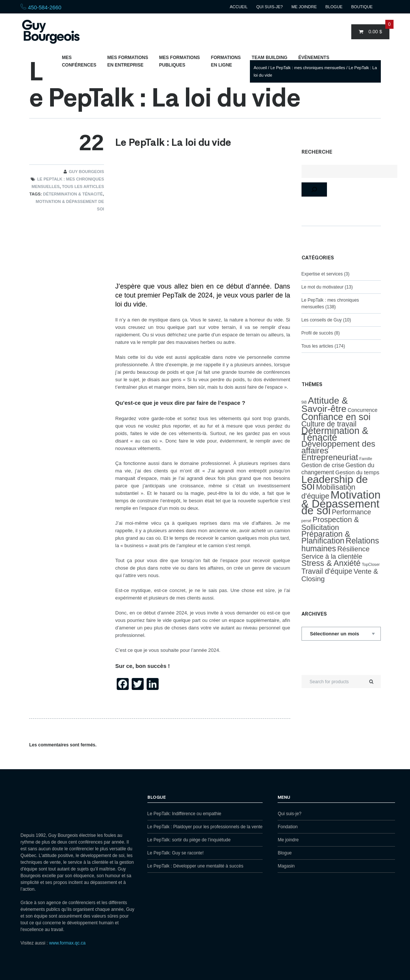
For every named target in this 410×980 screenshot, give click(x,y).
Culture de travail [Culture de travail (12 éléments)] (329, 424)
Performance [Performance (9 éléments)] (351, 512)
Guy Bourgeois (86, 172)
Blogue (334, 7)
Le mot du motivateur (323, 287)
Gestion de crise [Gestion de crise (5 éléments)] (323, 465)
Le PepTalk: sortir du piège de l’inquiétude (189, 840)
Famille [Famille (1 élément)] (366, 459)
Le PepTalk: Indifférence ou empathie (184, 814)
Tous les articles (83, 187)
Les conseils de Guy (322, 320)
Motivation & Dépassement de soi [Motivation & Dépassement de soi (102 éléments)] (341, 503)
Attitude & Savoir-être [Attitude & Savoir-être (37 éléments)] (325, 405)
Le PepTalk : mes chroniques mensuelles (308, 68)
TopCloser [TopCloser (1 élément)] (371, 564)
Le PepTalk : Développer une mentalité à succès (195, 866)
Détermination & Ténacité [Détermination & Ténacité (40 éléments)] (335, 434)
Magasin (286, 866)
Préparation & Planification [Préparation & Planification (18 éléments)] (326, 537)
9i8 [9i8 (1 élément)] (304, 402)
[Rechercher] (314, 189)
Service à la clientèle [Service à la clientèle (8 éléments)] (332, 557)
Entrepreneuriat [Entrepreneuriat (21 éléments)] (330, 457)
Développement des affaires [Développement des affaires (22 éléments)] (339, 447)
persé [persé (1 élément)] (307, 521)
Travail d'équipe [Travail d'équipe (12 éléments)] (327, 571)
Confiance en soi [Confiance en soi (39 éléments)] (336, 417)
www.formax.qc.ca (67, 943)
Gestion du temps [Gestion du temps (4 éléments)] (357, 472)
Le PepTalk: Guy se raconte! (176, 853)
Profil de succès (317, 333)
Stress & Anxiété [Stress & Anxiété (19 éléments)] (331, 563)
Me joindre (304, 7)
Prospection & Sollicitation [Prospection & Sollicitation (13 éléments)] (330, 523)
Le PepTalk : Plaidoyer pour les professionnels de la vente (205, 827)
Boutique (362, 7)
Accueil (239, 7)
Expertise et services (322, 274)
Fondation (287, 827)
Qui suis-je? (270, 7)
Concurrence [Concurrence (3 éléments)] (362, 410)
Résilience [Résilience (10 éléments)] (353, 549)
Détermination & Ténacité (73, 194)
